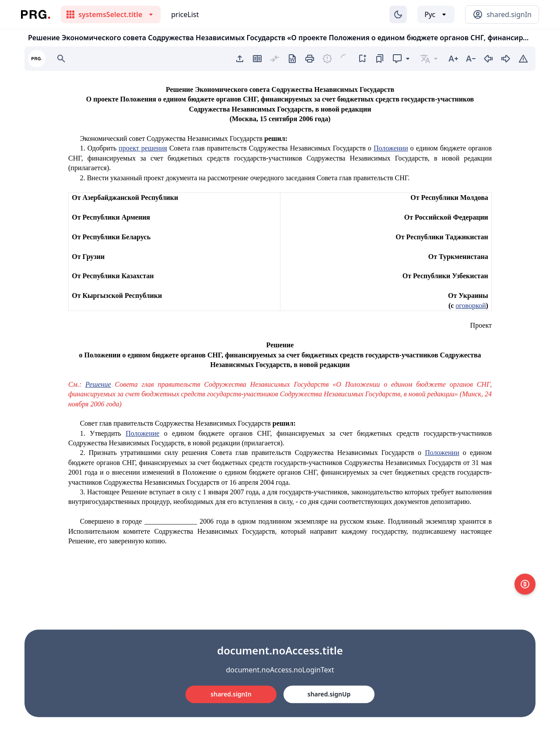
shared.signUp (329, 694)
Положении (391, 148)
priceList (185, 14)
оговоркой (471, 306)
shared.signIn (231, 694)
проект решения (143, 148)
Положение (142, 433)
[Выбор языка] (436, 14)
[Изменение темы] (398, 14)
